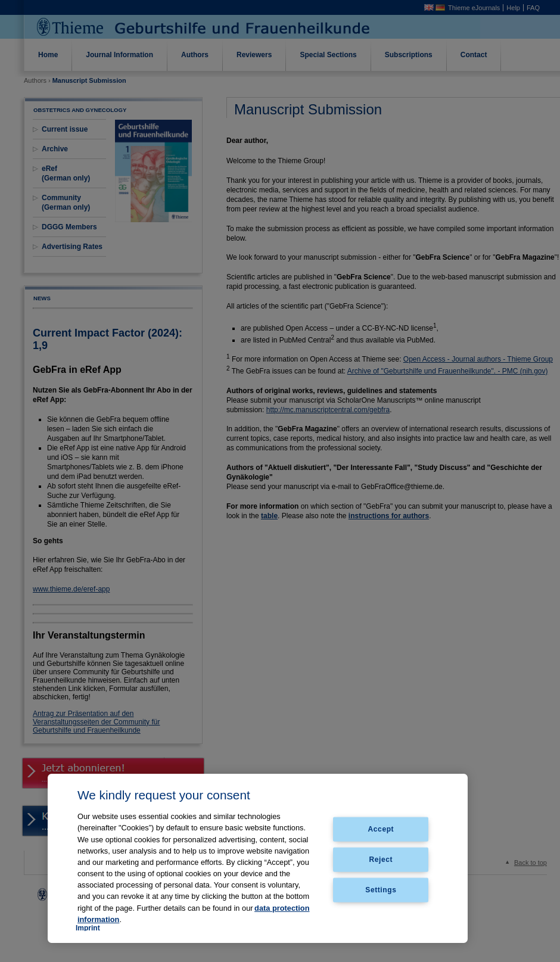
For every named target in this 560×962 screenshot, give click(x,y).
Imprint (88, 928)
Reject (381, 860)
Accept (381, 829)
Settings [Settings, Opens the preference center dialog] (381, 889)
